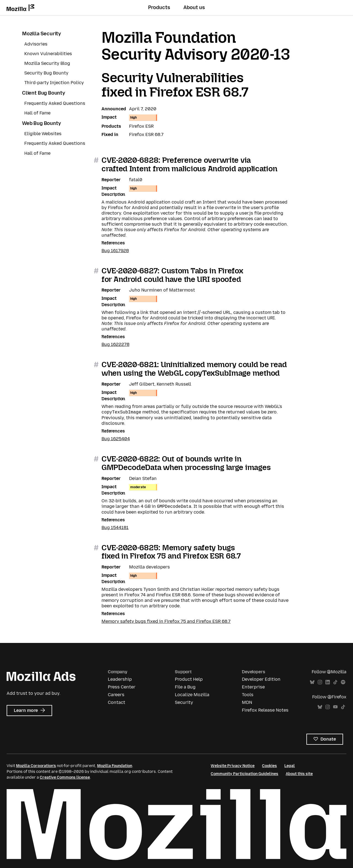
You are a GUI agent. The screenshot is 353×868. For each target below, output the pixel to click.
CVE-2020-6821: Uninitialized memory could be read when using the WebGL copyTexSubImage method (194, 369)
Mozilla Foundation (115, 766)
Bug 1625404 (116, 439)
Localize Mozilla (192, 695)
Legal (290, 766)
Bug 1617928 (115, 251)
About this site (299, 774)
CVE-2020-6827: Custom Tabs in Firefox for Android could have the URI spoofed (172, 275)
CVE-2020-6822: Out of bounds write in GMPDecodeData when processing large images (186, 463)
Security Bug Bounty (46, 73)
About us (194, 7)
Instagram (320, 682)
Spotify (343, 682)
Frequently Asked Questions (55, 103)
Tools (248, 695)
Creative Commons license (65, 777)
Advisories (36, 44)
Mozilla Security (42, 34)
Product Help (189, 679)
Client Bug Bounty (44, 93)
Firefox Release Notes (265, 710)
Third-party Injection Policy (54, 83)
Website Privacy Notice (233, 766)
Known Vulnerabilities (48, 54)
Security (184, 702)
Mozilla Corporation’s (36, 766)
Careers (116, 695)
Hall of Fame (37, 113)
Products (159, 7)
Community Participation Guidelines (244, 774)
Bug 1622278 (115, 344)
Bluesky (312, 682)
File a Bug (185, 687)
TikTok (335, 682)
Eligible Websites (43, 134)
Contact (117, 702)
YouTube (335, 707)
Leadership (120, 679)
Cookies (269, 766)
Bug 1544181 (115, 528)
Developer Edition (261, 679)
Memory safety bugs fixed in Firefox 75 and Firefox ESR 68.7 (166, 621)
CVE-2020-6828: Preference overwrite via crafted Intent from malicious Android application (189, 164)
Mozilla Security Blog (47, 63)
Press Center (122, 687)
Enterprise (253, 687)
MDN (247, 702)
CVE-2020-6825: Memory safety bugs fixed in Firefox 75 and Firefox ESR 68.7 (171, 552)
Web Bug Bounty (41, 123)
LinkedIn (328, 682)
